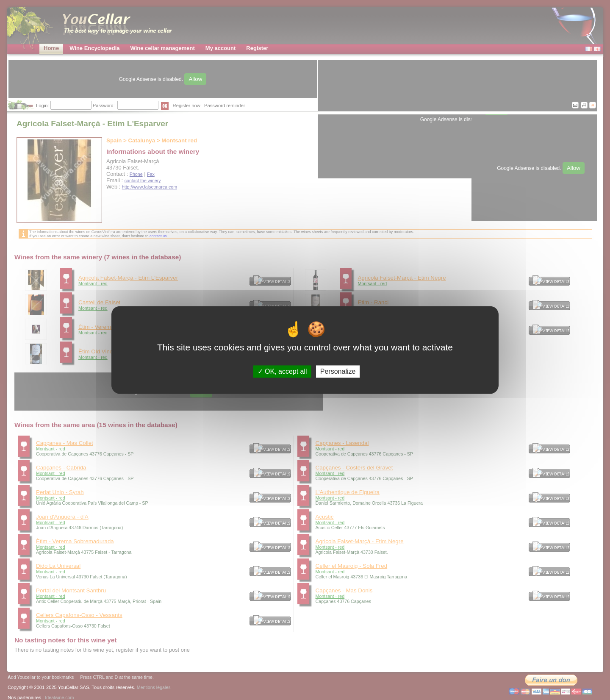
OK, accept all (282, 371)
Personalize (338, 371)
